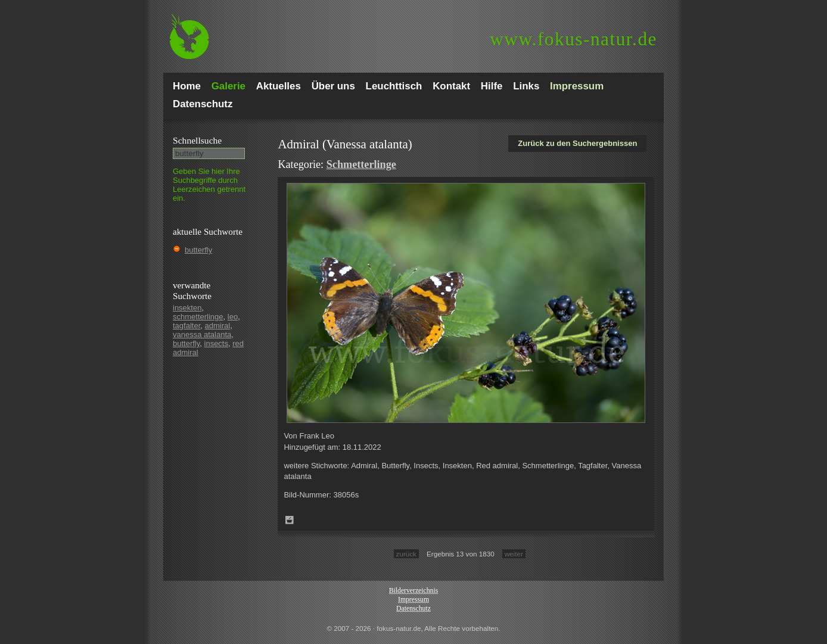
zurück (406, 554)
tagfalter (186, 326)
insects (216, 343)
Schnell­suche (197, 140)
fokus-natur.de (573, 39)
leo (233, 317)
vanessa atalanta (202, 335)
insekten (187, 308)
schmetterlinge (198, 317)
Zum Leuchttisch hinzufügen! (290, 520)
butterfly (198, 250)
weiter (514, 554)
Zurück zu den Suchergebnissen (577, 143)
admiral (218, 326)
